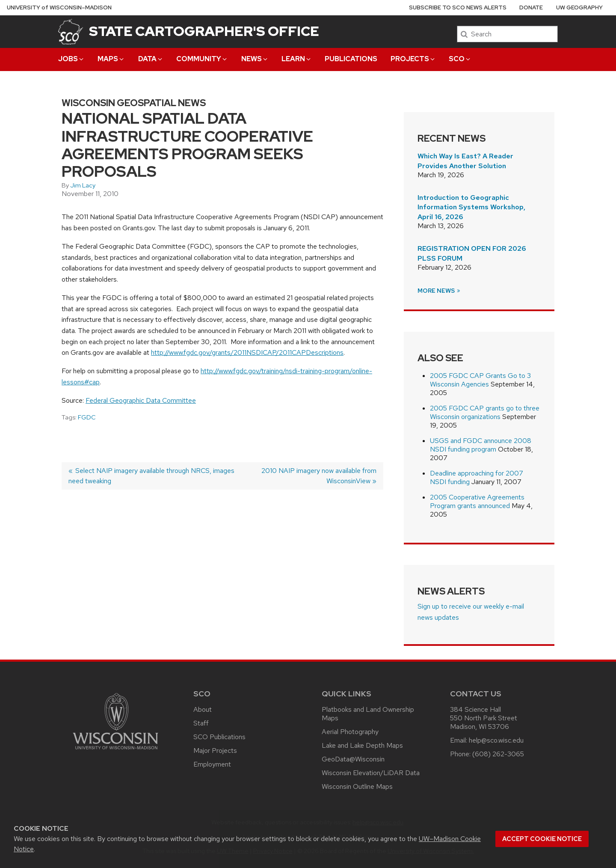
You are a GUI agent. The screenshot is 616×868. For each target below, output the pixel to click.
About (203, 709)
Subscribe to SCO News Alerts (458, 7)
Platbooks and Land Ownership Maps (368, 714)
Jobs (71, 59)
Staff (201, 723)
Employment (212, 764)
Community (202, 59)
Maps (111, 59)
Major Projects (215, 751)
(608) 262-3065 (498, 754)
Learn (297, 59)
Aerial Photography (350, 732)
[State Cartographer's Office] (71, 31)
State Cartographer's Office (204, 31)
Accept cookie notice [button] (542, 839)
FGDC (87, 417)
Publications (351, 59)
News (255, 59)
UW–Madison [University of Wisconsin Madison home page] (59, 7)
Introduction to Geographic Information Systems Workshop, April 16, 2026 (471, 207)
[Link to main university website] (115, 751)
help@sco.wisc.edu (496, 740)
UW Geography (579, 7)
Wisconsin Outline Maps (357, 786)
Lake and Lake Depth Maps (362, 745)
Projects (413, 59)
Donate (531, 7)
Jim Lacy (83, 185)
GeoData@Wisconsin (353, 759)
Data (151, 59)
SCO (460, 59)
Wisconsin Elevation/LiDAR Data (371, 773)
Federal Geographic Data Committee (141, 400)
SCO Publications (219, 737)
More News (439, 291)
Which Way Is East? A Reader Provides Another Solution (465, 161)
